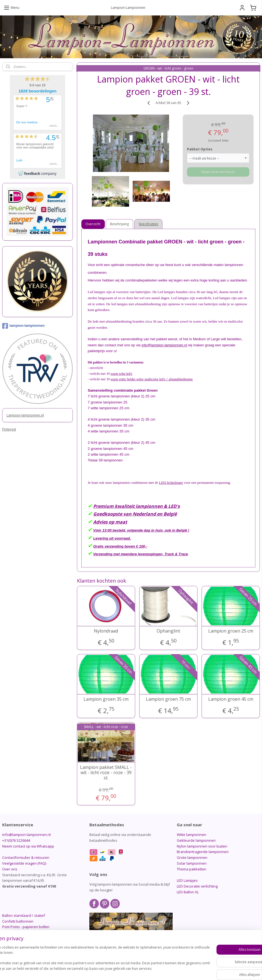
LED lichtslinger (171, 482)
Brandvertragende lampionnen (203, 852)
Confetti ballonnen (18, 921)
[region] (95, 961)
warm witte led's (121, 373)
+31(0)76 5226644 (16, 840)
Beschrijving (120, 224)
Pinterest (9, 429)
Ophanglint (168, 631)
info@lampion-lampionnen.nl (165, 345)
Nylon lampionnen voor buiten (202, 846)
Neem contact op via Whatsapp (28, 846)
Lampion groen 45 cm (231, 699)
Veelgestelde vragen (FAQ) (24, 863)
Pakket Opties (200, 149)
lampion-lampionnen (23, 326)
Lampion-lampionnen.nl (25, 415)
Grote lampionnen (192, 857)
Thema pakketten (192, 869)
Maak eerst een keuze (218, 172)
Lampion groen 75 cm (168, 699)
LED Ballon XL (188, 892)
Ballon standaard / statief (24, 915)
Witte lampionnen (192, 835)
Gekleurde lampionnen (196, 840)
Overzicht (93, 224)
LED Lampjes (187, 880)
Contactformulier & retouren (26, 857)
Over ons (10, 869)
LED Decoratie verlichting (197, 886)
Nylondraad (106, 631)
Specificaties (149, 224)
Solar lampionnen (192, 863)
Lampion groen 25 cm (231, 631)
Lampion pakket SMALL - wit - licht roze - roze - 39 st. (106, 772)
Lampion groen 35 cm (106, 699)
